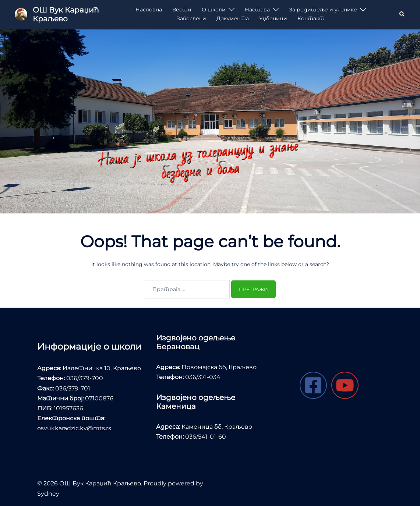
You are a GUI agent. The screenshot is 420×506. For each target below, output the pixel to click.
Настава (257, 10)
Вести (182, 10)
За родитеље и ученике (323, 10)
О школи (214, 10)
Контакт (311, 18)
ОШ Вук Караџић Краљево (66, 14)
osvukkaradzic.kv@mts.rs (74, 428)
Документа (233, 18)
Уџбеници (273, 18)
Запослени (191, 18)
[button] (402, 14)
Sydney (48, 494)
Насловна (149, 10)
